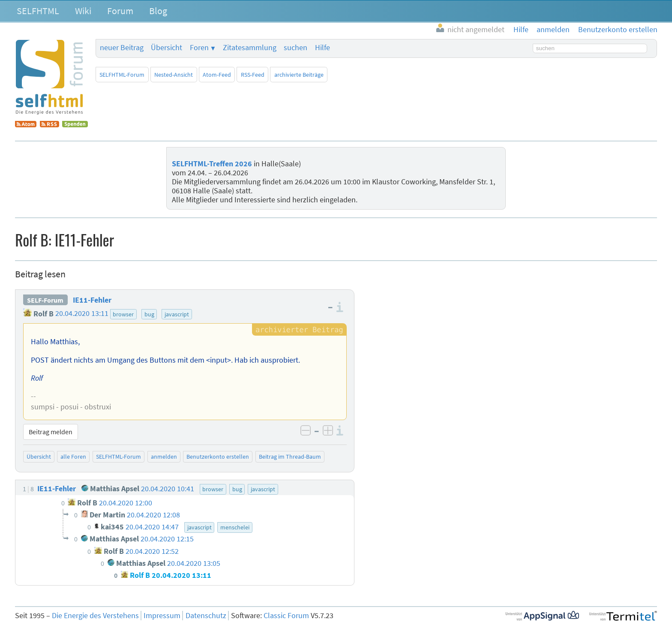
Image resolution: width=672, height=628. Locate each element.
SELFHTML (38, 11)
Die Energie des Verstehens (95, 616)
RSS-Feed (253, 75)
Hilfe (322, 48)
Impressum (162, 616)
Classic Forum (286, 616)
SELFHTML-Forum (122, 75)
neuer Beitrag (122, 48)
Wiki (83, 11)
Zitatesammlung (250, 48)
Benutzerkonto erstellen (218, 457)
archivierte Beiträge (299, 75)
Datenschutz (206, 616)
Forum (120, 11)
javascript (177, 314)
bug (149, 314)
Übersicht (166, 48)
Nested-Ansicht (174, 75)
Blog (158, 11)
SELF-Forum (45, 300)
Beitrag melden (51, 432)
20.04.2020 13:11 (82, 314)
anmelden (164, 457)
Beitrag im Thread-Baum (290, 457)
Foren (199, 48)
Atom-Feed (217, 75)
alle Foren (73, 457)
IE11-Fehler (92, 300)
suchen (295, 48)
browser (123, 314)
